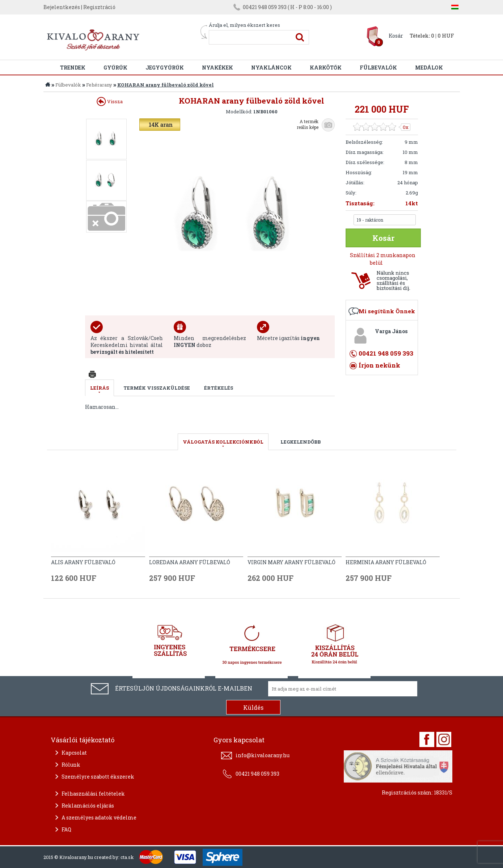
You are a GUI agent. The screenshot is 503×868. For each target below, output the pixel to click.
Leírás (100, 388)
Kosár (396, 36)
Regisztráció (99, 7)
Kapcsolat (74, 753)
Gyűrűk (115, 68)
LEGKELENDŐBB (301, 442)
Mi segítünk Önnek (387, 311)
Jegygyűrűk (165, 68)
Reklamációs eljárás (88, 806)
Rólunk (71, 765)
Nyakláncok (271, 68)
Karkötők (326, 68)
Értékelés (219, 388)
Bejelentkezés (62, 7)
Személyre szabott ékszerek (98, 777)
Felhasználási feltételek (93, 794)
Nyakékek (217, 68)
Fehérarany (99, 85)
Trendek (73, 68)
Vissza (110, 101)
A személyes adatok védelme (99, 817)
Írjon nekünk (379, 365)
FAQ (66, 829)
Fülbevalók (378, 68)
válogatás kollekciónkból (223, 442)
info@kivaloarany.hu (263, 755)
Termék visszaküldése (157, 388)
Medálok (429, 68)
